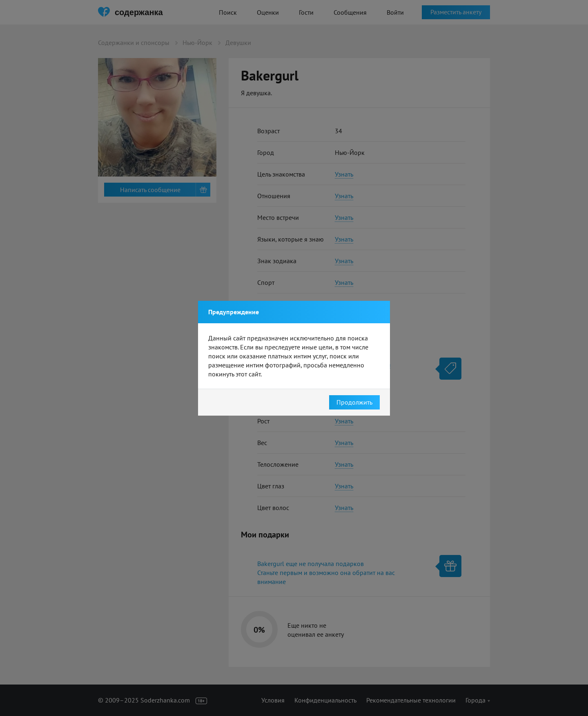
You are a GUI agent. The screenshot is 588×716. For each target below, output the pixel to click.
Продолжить (354, 402)
